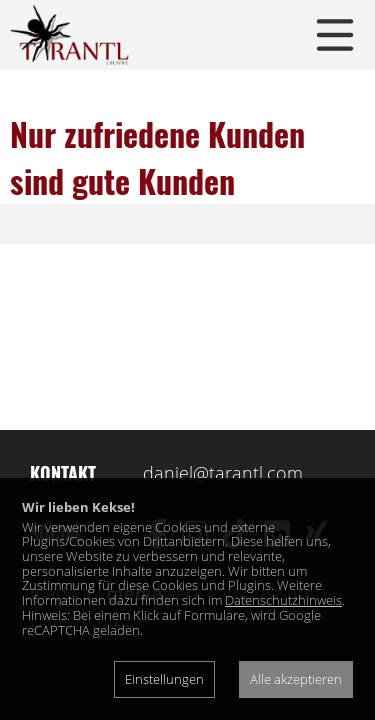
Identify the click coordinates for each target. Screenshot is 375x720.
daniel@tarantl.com (223, 473)
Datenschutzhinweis (283, 600)
